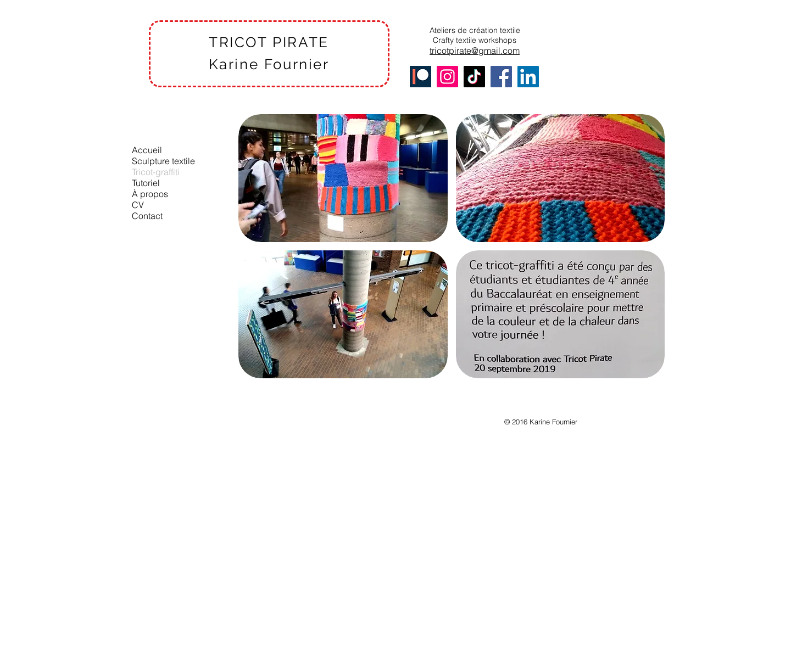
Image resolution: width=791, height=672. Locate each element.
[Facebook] (501, 77)
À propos (150, 194)
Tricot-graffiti (156, 172)
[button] (343, 178)
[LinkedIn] (528, 77)
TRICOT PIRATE (269, 42)
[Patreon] (420, 77)
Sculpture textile (163, 161)
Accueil (147, 150)
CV (138, 205)
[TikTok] (474, 77)
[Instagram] (447, 77)
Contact (147, 216)
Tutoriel (146, 183)
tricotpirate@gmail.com (475, 51)
